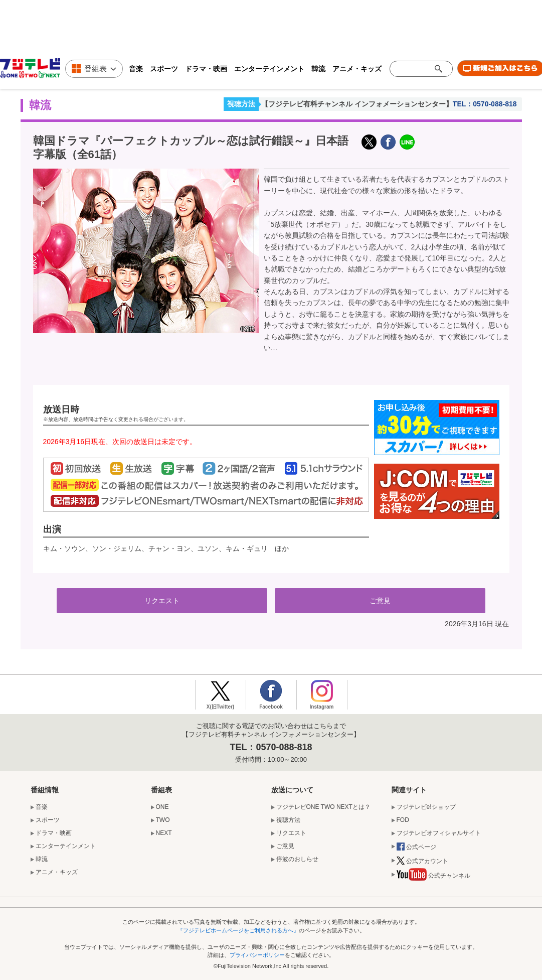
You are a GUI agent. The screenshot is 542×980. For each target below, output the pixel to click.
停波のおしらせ (297, 859)
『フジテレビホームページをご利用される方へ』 (238, 930)
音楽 (136, 69)
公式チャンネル (433, 877)
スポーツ (164, 69)
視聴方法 (241, 104)
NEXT (164, 833)
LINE (407, 142)
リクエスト (162, 601)
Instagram (322, 707)
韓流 (318, 69)
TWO (163, 820)
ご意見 (380, 601)
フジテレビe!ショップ (426, 807)
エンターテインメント (269, 69)
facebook (388, 142)
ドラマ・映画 (206, 69)
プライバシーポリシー (257, 955)
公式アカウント (422, 862)
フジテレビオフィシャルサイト (439, 833)
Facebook (271, 707)
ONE (162, 807)
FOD (403, 820)
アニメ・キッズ (357, 69)
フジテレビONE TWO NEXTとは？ (323, 807)
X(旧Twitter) (369, 142)
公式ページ (416, 848)
